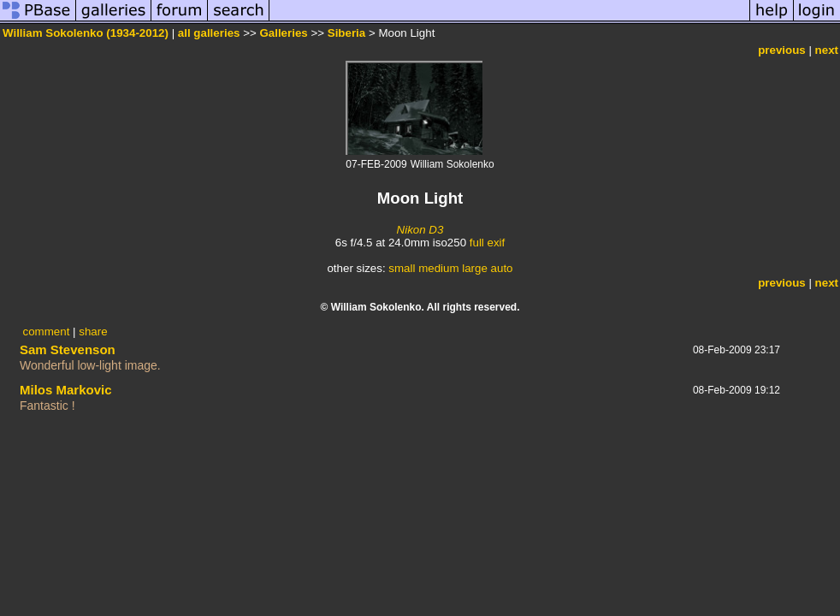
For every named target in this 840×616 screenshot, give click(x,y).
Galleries (283, 33)
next (827, 50)
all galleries (209, 33)
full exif (487, 243)
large (475, 268)
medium (438, 268)
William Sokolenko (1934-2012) (86, 33)
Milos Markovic (66, 390)
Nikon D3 (420, 230)
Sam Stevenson (68, 349)
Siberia (346, 33)
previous (782, 50)
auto (502, 268)
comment (47, 332)
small (402, 268)
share (93, 332)
